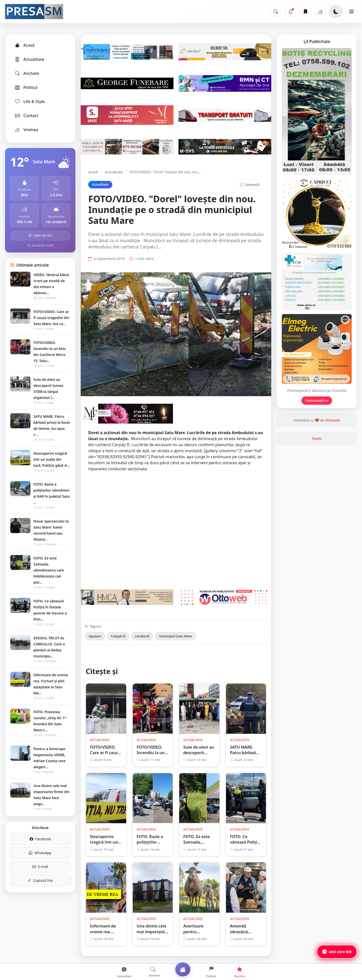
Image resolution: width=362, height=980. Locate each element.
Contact (26, 116)
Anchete (27, 73)
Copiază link (40, 880)
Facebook (40, 839)
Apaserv (95, 636)
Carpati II (118, 636)
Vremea (26, 130)
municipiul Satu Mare (175, 636)
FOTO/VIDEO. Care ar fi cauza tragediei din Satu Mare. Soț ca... (51, 318)
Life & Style (30, 101)
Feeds (317, 439)
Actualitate (29, 59)
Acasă (24, 45)
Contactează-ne (317, 401)
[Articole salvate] (305, 12)
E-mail (40, 867)
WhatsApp (40, 853)
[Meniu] (351, 12)
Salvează (250, 185)
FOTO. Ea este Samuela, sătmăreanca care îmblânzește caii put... (49, 570)
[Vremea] (320, 12)
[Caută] (276, 12)
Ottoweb (332, 420)
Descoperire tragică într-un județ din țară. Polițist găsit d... (52, 459)
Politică (26, 87)
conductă (142, 636)
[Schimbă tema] (336, 12)
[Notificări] (291, 12)
